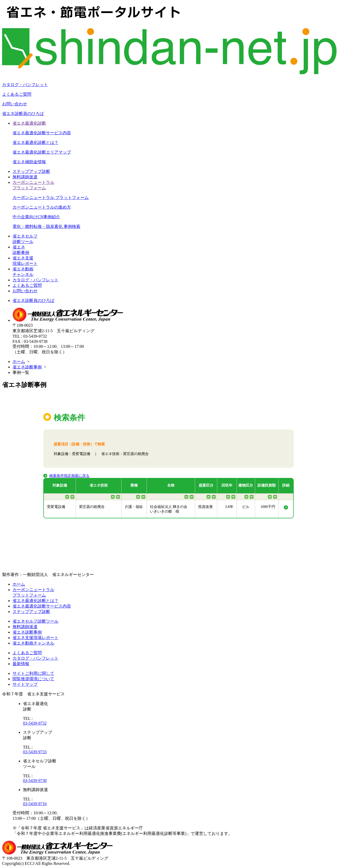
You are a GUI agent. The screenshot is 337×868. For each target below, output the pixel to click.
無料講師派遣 (25, 177)
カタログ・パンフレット (25, 85)
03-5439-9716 (35, 804)
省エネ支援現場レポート (35, 638)
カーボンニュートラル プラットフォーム (51, 198)
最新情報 (21, 664)
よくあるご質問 (17, 94)
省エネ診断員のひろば (23, 114)
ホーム (19, 362)
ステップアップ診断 (31, 171)
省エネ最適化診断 (29, 123)
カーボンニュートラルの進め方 (42, 207)
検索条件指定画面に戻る (69, 476)
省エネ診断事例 (27, 367)
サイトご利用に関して (33, 673)
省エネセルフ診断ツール (35, 621)
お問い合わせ (15, 104)
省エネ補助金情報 (29, 162)
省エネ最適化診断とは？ (35, 142)
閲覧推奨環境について (33, 679)
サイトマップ (25, 684)
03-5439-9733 (35, 752)
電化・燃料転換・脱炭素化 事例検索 (46, 226)
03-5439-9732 (35, 723)
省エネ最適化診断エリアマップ (42, 152)
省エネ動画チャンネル (33, 643)
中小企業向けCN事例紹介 (36, 217)
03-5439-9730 (35, 781)
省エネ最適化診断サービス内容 (42, 133)
